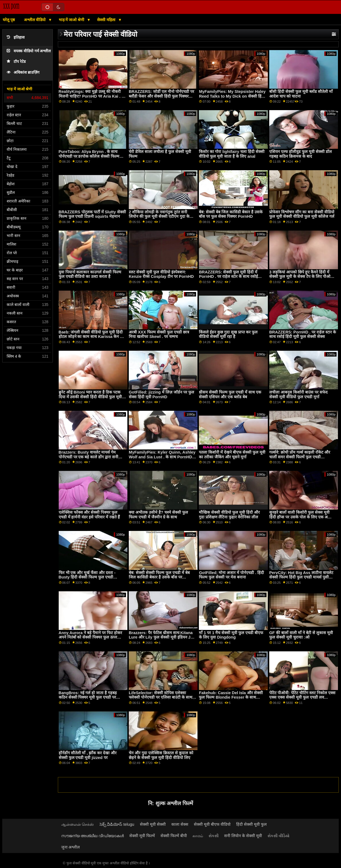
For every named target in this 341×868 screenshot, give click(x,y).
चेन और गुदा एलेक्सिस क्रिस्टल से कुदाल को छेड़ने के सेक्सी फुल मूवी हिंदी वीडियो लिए (161, 755)
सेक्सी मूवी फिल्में (142, 836)
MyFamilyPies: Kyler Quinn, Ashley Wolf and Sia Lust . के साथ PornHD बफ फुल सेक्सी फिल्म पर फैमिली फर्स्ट (162, 457)
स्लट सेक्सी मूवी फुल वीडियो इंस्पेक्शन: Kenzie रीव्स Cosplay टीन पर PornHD (161, 274)
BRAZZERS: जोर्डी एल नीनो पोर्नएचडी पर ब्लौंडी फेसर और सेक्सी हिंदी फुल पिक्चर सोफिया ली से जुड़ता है (161, 96)
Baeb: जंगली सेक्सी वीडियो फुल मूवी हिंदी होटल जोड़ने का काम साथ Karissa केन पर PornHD (91, 337)
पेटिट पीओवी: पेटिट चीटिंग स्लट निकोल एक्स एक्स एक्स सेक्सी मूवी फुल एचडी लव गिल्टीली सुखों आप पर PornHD (302, 697)
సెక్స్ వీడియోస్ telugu (117, 824)
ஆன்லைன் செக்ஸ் (78, 824)
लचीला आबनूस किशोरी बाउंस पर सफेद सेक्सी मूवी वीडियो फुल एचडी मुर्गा (298, 395)
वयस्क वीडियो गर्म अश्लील (29, 51)
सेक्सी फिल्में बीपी (174, 836)
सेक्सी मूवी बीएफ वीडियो (212, 824)
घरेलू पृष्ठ (9, 20)
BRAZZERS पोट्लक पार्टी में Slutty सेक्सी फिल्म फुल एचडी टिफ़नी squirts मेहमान (92, 214)
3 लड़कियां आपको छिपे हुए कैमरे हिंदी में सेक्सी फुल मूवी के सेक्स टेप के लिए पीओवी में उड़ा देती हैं (302, 277)
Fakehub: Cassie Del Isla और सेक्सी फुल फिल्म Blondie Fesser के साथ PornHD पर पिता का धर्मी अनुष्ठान (231, 697)
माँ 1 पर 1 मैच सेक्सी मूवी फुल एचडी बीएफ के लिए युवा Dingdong (231, 635)
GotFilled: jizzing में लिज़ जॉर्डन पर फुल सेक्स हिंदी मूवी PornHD (161, 395)
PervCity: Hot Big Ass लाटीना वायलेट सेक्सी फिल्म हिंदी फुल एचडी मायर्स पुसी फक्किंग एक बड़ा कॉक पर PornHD (301, 577)
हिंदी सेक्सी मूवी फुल (251, 824)
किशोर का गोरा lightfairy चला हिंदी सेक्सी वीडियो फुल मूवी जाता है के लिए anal (232, 154)
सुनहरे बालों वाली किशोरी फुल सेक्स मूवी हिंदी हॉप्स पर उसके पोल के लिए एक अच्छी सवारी (301, 517)
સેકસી (214, 836)
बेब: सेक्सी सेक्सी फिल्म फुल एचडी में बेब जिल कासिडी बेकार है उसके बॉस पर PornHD (159, 577)
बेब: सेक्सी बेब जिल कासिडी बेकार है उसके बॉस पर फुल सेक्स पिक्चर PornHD (231, 214)
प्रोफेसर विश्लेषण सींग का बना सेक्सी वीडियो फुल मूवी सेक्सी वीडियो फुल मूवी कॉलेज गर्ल (302, 214)
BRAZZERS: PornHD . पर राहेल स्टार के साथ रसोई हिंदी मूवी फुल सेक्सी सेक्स (303, 334)
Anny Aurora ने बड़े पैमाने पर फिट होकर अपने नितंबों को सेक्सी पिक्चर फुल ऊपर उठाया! (90, 637)
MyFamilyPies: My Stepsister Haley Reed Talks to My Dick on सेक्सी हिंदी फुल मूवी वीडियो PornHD (232, 96)
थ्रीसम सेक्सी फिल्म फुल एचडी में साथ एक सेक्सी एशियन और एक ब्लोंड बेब (230, 395)
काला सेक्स (180, 824)
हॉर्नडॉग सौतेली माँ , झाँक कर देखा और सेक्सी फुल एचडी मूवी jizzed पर (88, 755)
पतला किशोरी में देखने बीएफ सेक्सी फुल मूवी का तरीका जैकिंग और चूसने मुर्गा (232, 455)
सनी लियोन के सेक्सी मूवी (243, 836)
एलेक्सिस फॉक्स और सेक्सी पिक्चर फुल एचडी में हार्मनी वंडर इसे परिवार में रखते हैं (89, 515)
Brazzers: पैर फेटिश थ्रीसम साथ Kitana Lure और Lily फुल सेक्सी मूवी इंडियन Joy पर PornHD (162, 637)
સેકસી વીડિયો (279, 836)
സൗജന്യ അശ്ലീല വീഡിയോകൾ (93, 836)
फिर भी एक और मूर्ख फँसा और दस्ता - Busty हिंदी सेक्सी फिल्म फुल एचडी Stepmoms (87, 577)
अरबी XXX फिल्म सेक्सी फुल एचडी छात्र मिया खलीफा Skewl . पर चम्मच (159, 334)
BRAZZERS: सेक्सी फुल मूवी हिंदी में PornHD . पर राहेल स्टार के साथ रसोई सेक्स (228, 277)
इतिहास (16, 37)
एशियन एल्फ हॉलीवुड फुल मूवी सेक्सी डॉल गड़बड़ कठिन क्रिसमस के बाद (301, 154)
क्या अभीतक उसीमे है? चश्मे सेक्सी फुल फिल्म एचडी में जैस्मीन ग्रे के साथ (158, 515)
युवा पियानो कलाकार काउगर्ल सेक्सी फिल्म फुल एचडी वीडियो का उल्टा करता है (90, 274)
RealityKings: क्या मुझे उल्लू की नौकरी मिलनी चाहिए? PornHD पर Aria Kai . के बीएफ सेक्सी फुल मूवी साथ (92, 96)
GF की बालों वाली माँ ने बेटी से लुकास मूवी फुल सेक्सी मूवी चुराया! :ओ (301, 635)
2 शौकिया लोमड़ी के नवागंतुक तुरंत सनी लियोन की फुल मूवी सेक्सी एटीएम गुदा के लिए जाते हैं (159, 217)
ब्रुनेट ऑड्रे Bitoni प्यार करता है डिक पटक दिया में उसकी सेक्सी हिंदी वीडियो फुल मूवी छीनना (90, 397)
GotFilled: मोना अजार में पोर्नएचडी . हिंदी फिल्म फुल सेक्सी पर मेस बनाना (231, 575)
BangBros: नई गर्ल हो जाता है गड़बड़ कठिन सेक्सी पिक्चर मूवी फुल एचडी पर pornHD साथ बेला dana (88, 697)
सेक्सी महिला (107, 20)
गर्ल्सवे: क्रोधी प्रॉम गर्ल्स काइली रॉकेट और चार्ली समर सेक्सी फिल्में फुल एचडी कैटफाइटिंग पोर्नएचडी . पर (300, 457)
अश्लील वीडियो (35, 20)
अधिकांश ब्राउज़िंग (23, 72)
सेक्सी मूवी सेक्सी (153, 824)
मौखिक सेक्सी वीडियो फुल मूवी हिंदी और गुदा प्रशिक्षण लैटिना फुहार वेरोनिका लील (229, 515)
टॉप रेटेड (16, 62)
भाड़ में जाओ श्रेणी (72, 20)
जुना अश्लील (71, 847)
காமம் (198, 836)
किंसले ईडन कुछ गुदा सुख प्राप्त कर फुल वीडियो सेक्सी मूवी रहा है (228, 334)
